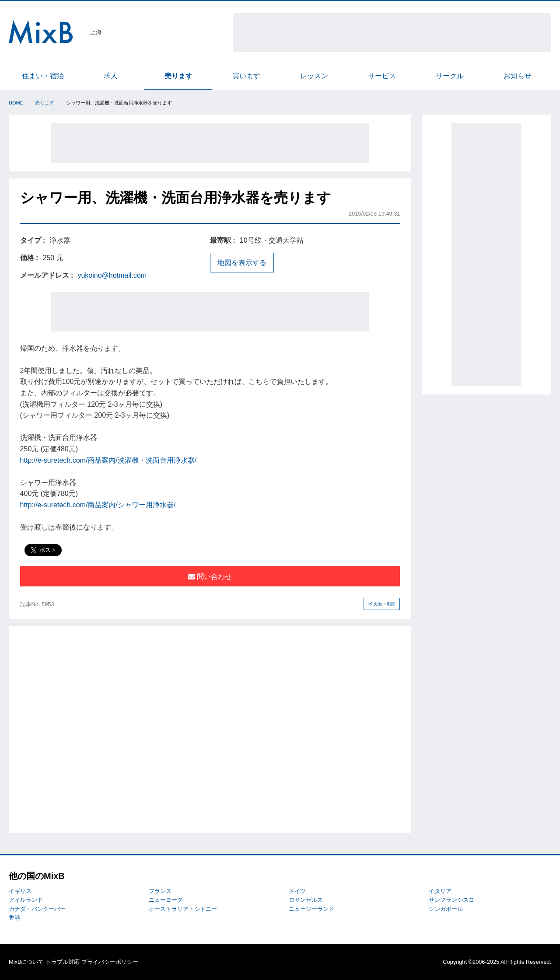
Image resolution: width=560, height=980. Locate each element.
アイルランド (26, 900)
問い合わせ (210, 577)
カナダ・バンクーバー (37, 909)
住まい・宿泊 (43, 76)
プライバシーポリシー (110, 962)
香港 (14, 918)
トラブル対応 (63, 962)
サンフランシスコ (451, 900)
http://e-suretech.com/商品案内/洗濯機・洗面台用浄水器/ (108, 460)
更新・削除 (382, 604)
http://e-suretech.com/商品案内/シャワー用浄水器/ (98, 505)
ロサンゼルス (306, 900)
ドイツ (297, 891)
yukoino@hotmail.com (112, 275)
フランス (160, 891)
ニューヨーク (166, 900)
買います (246, 76)
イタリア (440, 891)
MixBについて (26, 962)
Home (16, 103)
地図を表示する (242, 263)
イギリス (20, 891)
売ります (178, 76)
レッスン (314, 76)
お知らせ (518, 76)
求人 (111, 76)
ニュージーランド (311, 909)
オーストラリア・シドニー (183, 909)
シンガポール (446, 909)
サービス (382, 76)
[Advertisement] (392, 32)
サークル (450, 76)
